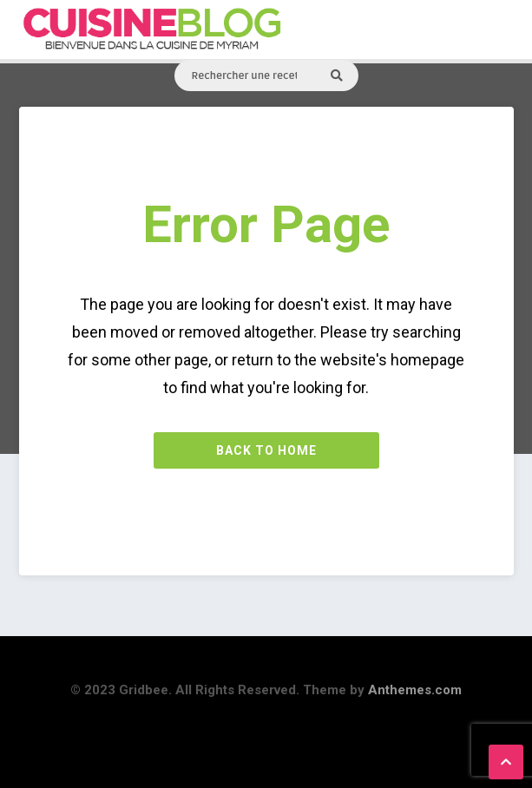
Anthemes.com (415, 690)
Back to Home (266, 450)
